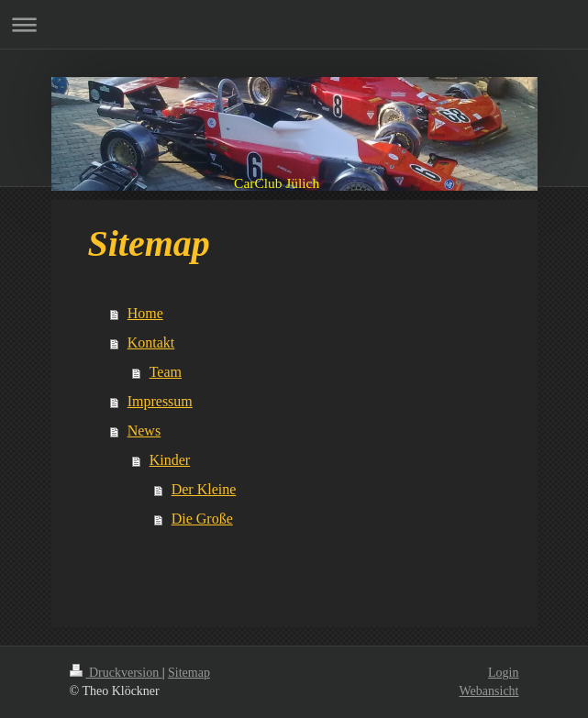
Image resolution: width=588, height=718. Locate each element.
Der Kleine (204, 489)
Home (145, 313)
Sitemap (189, 673)
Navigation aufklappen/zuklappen (294, 24)
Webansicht (489, 691)
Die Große (202, 519)
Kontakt (151, 342)
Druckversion (116, 673)
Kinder (170, 460)
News (144, 431)
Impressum (160, 401)
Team (166, 372)
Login (503, 673)
